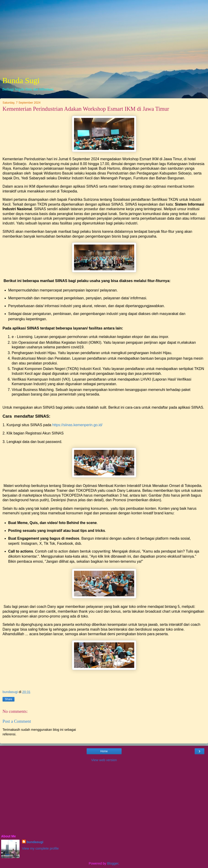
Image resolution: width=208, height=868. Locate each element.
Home (104, 751)
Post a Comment (17, 721)
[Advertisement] (104, 39)
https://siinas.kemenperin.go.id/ (77, 425)
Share (9, 699)
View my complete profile (40, 848)
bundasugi (35, 842)
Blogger (113, 863)
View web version (104, 760)
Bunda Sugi (21, 80)
